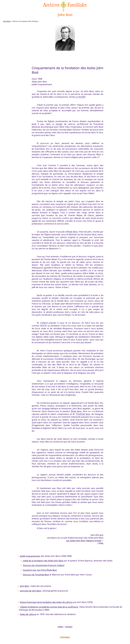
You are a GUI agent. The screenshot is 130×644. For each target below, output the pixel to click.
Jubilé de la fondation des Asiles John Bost (43, 561)
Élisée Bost (76, 411)
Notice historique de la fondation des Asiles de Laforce (46, 602)
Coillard (44, 323)
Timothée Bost (83, 414)
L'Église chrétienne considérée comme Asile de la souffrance (49, 607)
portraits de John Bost (31, 591)
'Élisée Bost (72, 232)
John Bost (25, 586)
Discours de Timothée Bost (36, 575)
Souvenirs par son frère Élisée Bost (40, 570)
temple (59, 124)
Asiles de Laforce (28, 614)
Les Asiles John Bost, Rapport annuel (84, 541)
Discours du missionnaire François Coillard (44, 565)
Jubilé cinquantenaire (30, 556)
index (60, 627)
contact (69, 627)
